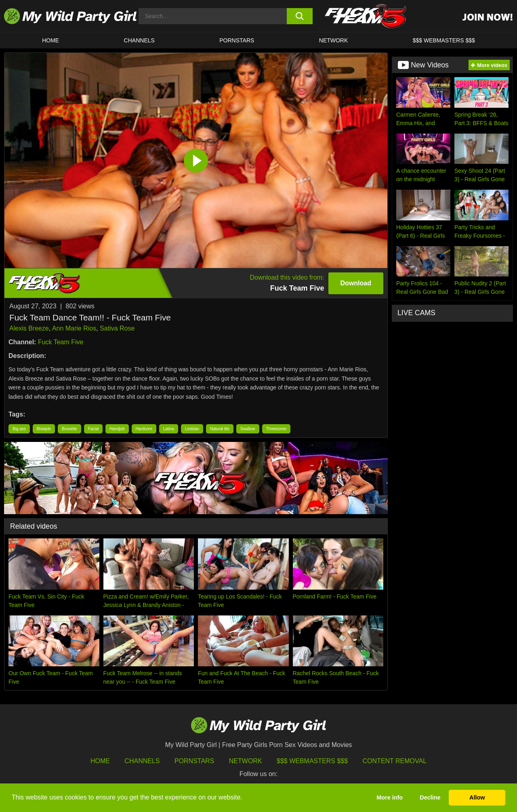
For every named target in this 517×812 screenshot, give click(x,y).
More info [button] (390, 797)
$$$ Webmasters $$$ (312, 761)
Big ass (19, 429)
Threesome (276, 429)
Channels (142, 761)
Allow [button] (477, 797)
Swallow (248, 429)
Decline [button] (430, 797)
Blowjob (44, 429)
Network (334, 40)
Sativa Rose (117, 328)
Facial (94, 429)
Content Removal (395, 761)
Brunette (69, 429)
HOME (50, 40)
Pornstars (237, 40)
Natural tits (220, 429)
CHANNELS (139, 40)
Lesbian (192, 429)
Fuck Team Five (61, 342)
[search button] (300, 16)
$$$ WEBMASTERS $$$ (444, 40)
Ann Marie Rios (74, 328)
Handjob (117, 429)
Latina (169, 429)
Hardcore (144, 429)
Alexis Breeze (29, 328)
